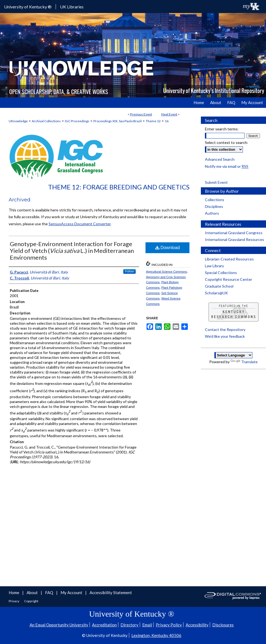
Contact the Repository (225, 329)
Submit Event (216, 182)
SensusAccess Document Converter (80, 224)
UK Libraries (72, 7)
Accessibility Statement (111, 593)
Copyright (31, 601)
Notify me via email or (227, 166)
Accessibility (197, 625)
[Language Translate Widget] (233, 355)
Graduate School (219, 286)
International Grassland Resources (235, 239)
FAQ (50, 593)
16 (167, 121)
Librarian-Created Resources (229, 259)
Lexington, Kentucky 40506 (156, 635)
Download (168, 248)
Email (147, 625)
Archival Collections (46, 121)
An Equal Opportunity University (59, 625)
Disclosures (223, 625)
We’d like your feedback (225, 336)
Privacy (14, 601)
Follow (129, 271)
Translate (244, 362)
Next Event (169, 114)
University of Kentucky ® (28, 7)
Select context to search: (227, 142)
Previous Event (141, 114)
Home (14, 593)
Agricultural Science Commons (166, 272)
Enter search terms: (222, 129)
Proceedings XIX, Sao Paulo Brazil (118, 121)
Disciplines (214, 206)
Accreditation (104, 625)
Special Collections (221, 273)
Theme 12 (153, 121)
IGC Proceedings (77, 121)
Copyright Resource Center (229, 279)
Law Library (214, 266)
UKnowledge (18, 121)
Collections (215, 200)
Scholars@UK (216, 293)
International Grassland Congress (234, 233)
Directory (129, 625)
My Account (72, 593)
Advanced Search (220, 159)
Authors (212, 213)
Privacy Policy (169, 625)
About (33, 593)
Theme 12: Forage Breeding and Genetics (119, 187)
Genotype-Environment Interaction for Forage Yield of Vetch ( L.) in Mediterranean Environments (72, 251)
